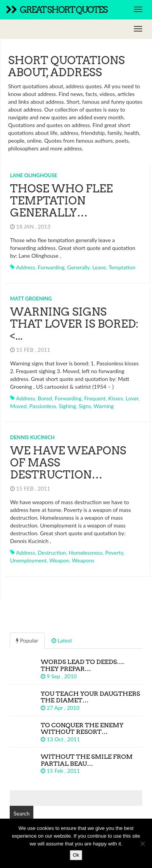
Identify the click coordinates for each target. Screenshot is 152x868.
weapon (59, 560)
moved (18, 406)
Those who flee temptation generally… (61, 201)
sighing (67, 406)
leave (99, 267)
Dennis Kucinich (32, 437)
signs (85, 406)
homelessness (85, 553)
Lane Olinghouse (34, 175)
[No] (142, 844)
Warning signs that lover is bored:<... (74, 324)
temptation (122, 267)
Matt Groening (31, 299)
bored (45, 398)
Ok (76, 855)
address (25, 267)
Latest (62, 640)
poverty (114, 553)
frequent (95, 398)
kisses (116, 398)
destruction (52, 553)
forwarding (51, 267)
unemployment (28, 560)
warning (104, 406)
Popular (27, 640)
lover (132, 398)
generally (78, 267)
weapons (83, 560)
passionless (43, 406)
